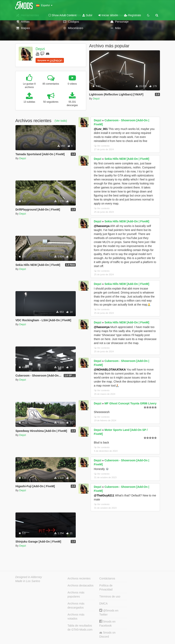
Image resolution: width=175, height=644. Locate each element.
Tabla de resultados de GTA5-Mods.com (80, 628)
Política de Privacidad (106, 587)
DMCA (103, 603)
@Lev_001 (101, 129)
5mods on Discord (107, 635)
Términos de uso (110, 596)
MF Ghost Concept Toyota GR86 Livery (130, 403)
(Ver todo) (61, 121)
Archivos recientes (79, 578)
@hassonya (102, 226)
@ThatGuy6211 (104, 495)
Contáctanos (107, 578)
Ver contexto (102, 146)
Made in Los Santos (28, 581)
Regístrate (133, 15)
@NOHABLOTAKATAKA (110, 370)
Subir (87, 15)
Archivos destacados (80, 585)
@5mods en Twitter (109, 612)
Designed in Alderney (29, 577)
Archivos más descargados (76, 606)
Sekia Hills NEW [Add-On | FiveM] (127, 159)
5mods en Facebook (107, 623)
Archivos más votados (76, 617)
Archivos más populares (76, 594)
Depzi (40, 49)
